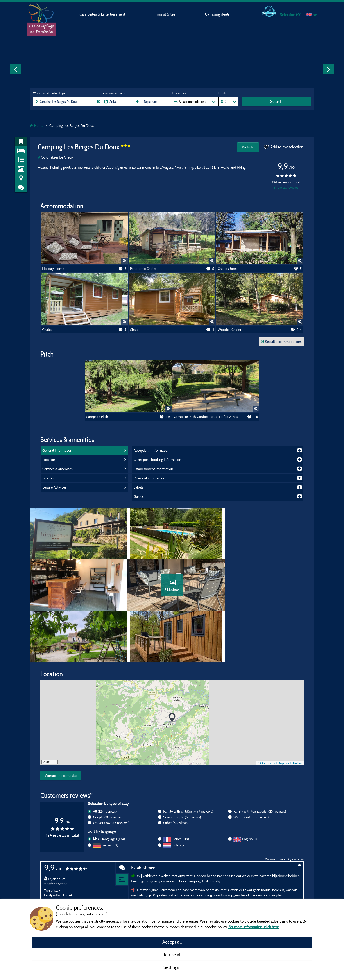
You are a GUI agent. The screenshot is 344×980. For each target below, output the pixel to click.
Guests (222, 93)
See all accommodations (281, 342)
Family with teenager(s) (260, 762)
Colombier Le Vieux (56, 157)
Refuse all (172, 955)
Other (176, 774)
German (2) (110, 796)
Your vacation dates (114, 93)
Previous (16, 69)
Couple (108, 768)
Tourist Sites (165, 14)
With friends (251, 768)
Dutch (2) (178, 796)
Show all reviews (286, 187)
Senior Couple (182, 768)
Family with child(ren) (188, 762)
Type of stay (179, 93)
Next (328, 69)
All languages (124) (111, 790)
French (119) (180, 790)
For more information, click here (254, 927)
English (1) (249, 790)
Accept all (172, 942)
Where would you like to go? (50, 93)
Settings (172, 967)
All (105, 762)
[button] (172, 669)
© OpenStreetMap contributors (280, 714)
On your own (111, 774)
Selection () (290, 15)
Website (248, 147)
